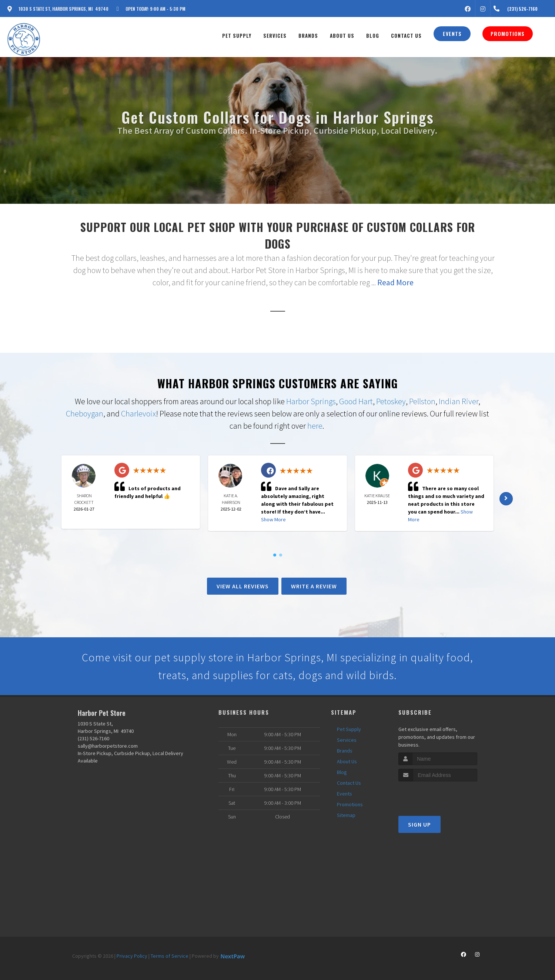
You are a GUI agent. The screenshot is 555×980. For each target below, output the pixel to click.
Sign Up (419, 824)
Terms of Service (170, 956)
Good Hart (356, 401)
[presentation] (438, 795)
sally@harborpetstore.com (108, 746)
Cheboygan (85, 413)
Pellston (422, 401)
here (315, 426)
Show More (273, 519)
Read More (395, 282)
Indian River (459, 401)
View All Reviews (243, 586)
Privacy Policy (132, 956)
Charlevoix (138, 413)
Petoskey (391, 401)
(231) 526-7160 (93, 738)
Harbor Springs (311, 401)
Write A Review (314, 586)
